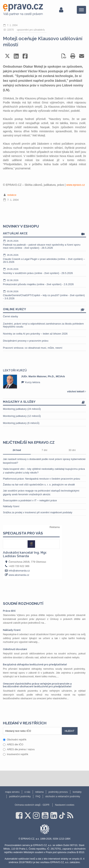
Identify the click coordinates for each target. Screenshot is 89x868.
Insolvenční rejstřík (16, 754)
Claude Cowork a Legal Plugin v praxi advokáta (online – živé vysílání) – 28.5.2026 (44, 258)
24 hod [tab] (17, 450)
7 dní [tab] (44, 450)
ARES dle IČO (13, 744)
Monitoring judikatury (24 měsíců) (22, 409)
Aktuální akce (44, 234)
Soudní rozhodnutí (23, 603)
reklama (39, 792)
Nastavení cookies (65, 805)
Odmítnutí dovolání (15, 649)
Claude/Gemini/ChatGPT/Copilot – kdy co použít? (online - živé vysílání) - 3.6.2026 (44, 295)
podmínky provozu (58, 792)
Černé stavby (11, 316)
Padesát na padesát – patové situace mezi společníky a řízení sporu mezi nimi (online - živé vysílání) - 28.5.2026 (44, 244)
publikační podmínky (20, 796)
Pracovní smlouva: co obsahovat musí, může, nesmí (33, 348)
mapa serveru (12, 792)
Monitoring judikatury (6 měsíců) (21, 423)
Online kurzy (44, 310)
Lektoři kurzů (15, 370)
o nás (27, 792)
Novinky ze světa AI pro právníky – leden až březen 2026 (35, 334)
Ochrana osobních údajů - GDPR (32, 805)
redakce (12, 195)
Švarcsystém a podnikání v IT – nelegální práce (30, 500)
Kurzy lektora (31, 382)
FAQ (38, 796)
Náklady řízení (11, 506)
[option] (44, 382)
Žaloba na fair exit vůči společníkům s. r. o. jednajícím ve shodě (39, 485)
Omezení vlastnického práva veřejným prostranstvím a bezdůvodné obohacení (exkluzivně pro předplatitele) (37, 685)
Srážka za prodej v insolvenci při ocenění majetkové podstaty (38, 512)
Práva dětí (9, 611)
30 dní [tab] (72, 450)
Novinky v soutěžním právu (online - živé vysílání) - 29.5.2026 (44, 271)
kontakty (77, 792)
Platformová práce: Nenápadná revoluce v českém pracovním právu (42, 479)
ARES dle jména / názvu (19, 749)
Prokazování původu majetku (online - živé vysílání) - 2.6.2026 (44, 282)
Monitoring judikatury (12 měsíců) (22, 416)
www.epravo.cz (76, 185)
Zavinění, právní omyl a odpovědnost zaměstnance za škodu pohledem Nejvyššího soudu (43, 325)
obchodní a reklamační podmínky (63, 796)
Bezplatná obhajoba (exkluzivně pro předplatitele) (35, 664)
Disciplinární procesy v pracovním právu (26, 341)
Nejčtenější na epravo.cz (29, 442)
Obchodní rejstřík (15, 740)
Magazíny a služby (44, 402)
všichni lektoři (77, 391)
